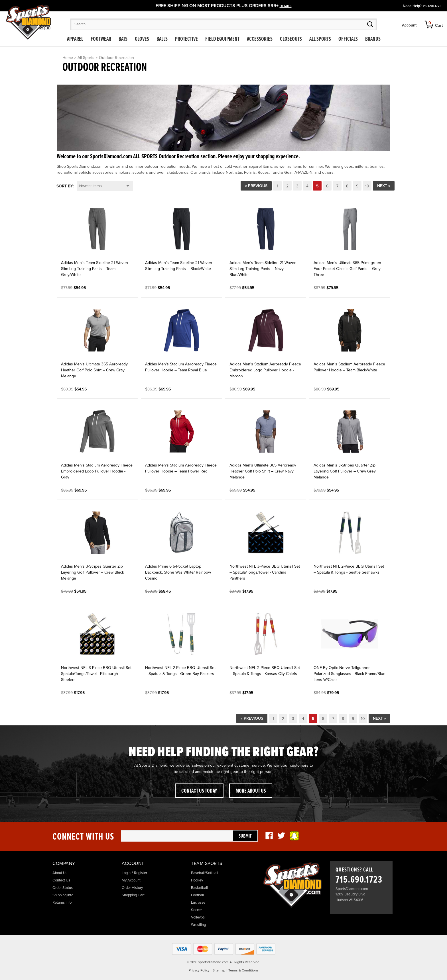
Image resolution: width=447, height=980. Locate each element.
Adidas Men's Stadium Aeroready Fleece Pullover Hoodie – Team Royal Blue (181, 367)
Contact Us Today (199, 791)
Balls (162, 39)
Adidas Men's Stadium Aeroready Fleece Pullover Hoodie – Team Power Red (181, 468)
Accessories (260, 39)
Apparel (75, 39)
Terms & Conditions (243, 970)
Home (68, 58)
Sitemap (219, 970)
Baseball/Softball (205, 873)
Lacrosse (198, 903)
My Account (131, 880)
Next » (384, 186)
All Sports (320, 39)
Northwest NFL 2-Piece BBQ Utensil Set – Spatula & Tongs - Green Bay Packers (180, 671)
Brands (373, 39)
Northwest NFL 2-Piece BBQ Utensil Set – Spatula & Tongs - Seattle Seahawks (349, 569)
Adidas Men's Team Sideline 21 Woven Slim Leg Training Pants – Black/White (179, 266)
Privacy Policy (199, 970)
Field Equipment (222, 39)
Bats (123, 39)
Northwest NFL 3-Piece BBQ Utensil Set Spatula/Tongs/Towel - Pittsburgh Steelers (96, 674)
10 (367, 186)
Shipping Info (63, 895)
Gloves (142, 39)
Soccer (196, 910)
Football (197, 895)
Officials (348, 39)
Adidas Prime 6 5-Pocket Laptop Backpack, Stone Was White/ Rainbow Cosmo (178, 572)
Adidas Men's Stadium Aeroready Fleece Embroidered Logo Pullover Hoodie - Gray (97, 471)
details (286, 6)
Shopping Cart (133, 895)
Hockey (197, 880)
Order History (132, 888)
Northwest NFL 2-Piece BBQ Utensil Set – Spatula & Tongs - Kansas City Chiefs (265, 671)
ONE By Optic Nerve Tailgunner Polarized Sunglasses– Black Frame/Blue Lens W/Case (350, 674)
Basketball (199, 888)
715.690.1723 (432, 6)
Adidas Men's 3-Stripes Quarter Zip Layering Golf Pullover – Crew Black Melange (93, 572)
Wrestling (198, 925)
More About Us (251, 791)
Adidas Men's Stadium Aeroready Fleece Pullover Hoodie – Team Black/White (349, 367)
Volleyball (199, 917)
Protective (186, 39)
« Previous (256, 186)
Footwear (101, 39)
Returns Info (62, 903)
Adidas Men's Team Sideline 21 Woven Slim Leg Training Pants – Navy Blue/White (263, 269)
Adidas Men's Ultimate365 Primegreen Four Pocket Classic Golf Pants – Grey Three (347, 269)
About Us (60, 873)
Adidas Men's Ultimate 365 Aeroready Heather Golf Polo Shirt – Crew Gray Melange (94, 370)
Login (126, 873)
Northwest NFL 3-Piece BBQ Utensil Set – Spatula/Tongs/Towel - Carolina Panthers (265, 572)
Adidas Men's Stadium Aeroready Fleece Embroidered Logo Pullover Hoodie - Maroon (265, 370)
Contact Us (61, 880)
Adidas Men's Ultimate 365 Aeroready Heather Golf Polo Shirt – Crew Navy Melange (263, 471)
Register (141, 873)
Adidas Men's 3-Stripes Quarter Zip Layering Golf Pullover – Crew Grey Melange (345, 471)
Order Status (63, 888)
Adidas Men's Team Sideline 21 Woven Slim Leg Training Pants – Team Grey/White (95, 269)
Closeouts (291, 39)
